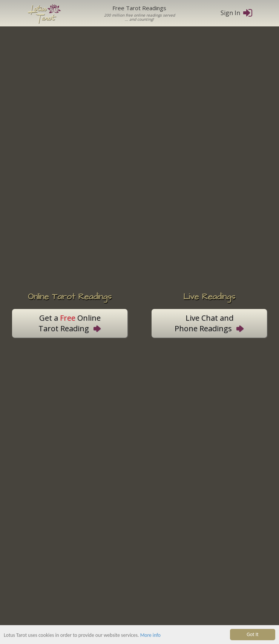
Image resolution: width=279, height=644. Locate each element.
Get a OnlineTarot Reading (70, 323)
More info (150, 635)
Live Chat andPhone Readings (209, 323)
